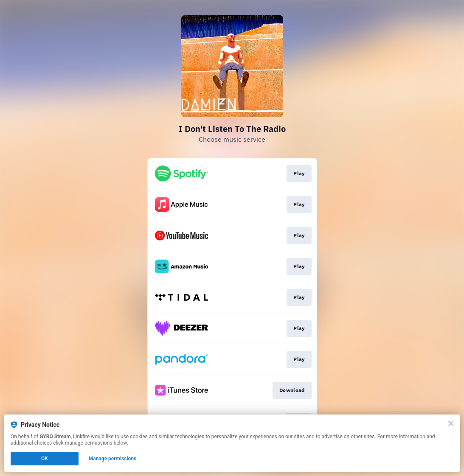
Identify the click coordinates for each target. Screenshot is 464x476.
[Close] (451, 423)
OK (45, 459)
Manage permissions (113, 459)
